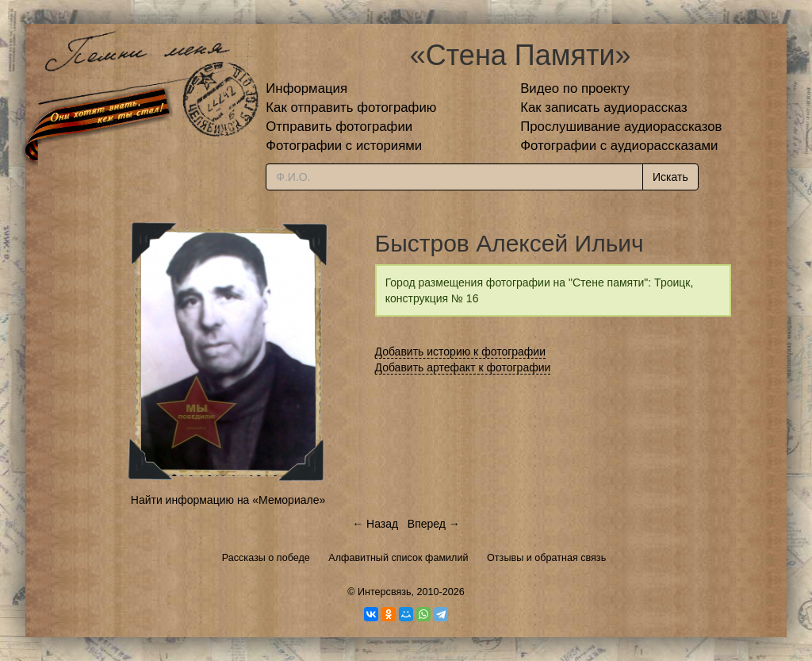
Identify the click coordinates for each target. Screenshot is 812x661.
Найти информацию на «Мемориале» (228, 500)
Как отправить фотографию (351, 108)
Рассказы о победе (266, 558)
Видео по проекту (575, 88)
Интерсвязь (385, 592)
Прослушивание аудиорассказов (621, 127)
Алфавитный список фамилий (398, 558)
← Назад (375, 524)
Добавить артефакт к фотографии (463, 367)
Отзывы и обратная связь (546, 558)
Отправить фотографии (339, 127)
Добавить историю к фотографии (461, 352)
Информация (306, 88)
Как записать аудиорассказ (604, 108)
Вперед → (434, 524)
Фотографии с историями (344, 146)
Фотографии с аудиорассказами (619, 146)
